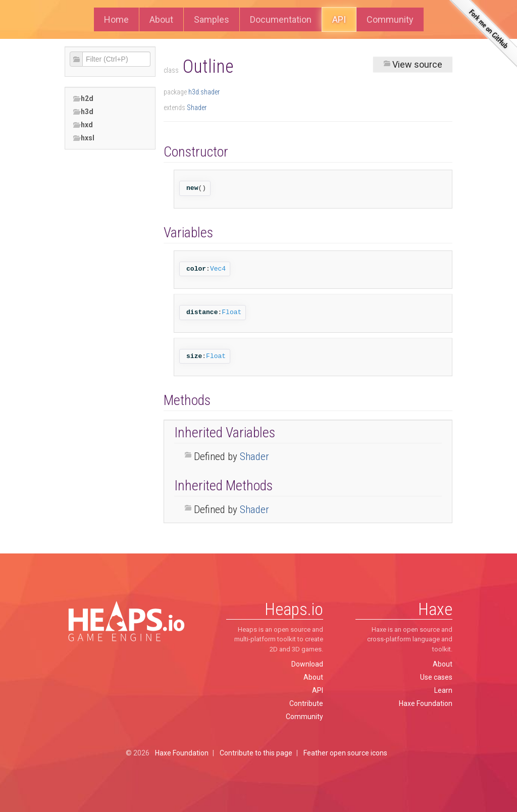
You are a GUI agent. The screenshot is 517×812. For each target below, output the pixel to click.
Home (116, 19)
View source (413, 64)
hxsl (84, 138)
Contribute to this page (256, 753)
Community (390, 19)
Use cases (436, 677)
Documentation (281, 19)
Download (307, 664)
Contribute (306, 703)
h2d (83, 99)
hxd (83, 125)
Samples (212, 19)
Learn (443, 690)
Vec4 (218, 269)
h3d (83, 112)
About (161, 19)
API (339, 19)
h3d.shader (204, 92)
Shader (197, 108)
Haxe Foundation (426, 703)
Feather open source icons (345, 753)
